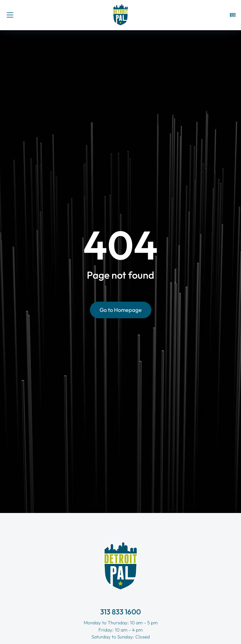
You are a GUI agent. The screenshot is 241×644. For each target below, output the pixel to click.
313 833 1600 (120, 612)
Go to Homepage (121, 310)
